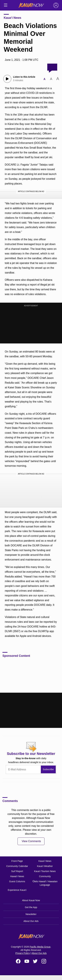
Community (45, 876)
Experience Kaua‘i (17, 890)
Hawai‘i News (17, 876)
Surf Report (17, 871)
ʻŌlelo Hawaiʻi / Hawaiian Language (45, 883)
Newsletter (31, 914)
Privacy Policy (23, 953)
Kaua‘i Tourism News (45, 871)
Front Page (17, 861)
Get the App (31, 907)
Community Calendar (17, 866)
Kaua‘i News (13, 18)
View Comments (31, 841)
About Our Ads (31, 921)
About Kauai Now (31, 900)
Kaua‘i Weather (45, 866)
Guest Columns (17, 881)
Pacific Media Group (40, 947)
